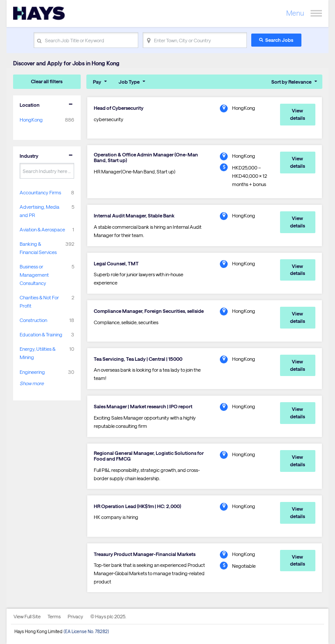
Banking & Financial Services (38, 248)
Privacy (75, 616)
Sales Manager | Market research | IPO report (143, 406)
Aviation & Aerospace (42, 229)
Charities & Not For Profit (39, 302)
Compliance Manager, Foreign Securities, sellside (149, 311)
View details (297, 114)
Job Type (129, 82)
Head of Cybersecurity (119, 108)
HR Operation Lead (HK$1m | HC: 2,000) (137, 506)
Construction (33, 320)
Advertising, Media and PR (39, 211)
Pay (97, 82)
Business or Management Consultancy (34, 275)
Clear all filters (47, 81)
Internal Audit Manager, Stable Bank (134, 215)
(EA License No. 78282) (86, 631)
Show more (32, 383)
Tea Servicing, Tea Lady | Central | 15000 (138, 359)
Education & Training (41, 334)
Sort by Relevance (291, 82)
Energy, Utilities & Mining (38, 353)
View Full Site (27, 616)
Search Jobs (279, 40)
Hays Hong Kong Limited (38, 631)
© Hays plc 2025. (108, 616)
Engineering (32, 372)
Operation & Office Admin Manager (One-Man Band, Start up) (146, 157)
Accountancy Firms (40, 192)
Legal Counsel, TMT (116, 263)
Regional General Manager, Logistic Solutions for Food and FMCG (149, 456)
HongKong (31, 120)
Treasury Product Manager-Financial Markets (145, 554)
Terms (54, 616)
